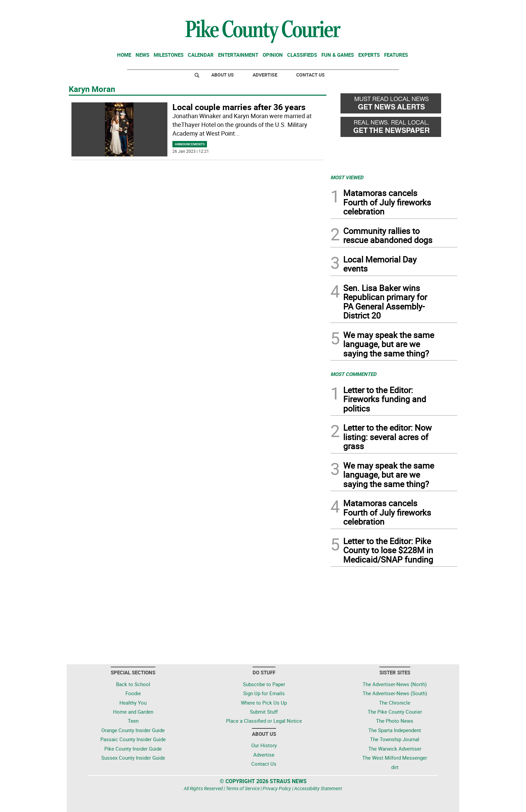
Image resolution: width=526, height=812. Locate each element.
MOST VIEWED (347, 177)
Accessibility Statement (318, 788)
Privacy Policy (277, 788)
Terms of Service (243, 788)
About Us (223, 75)
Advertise (265, 75)
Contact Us (310, 75)
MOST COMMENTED (353, 374)
